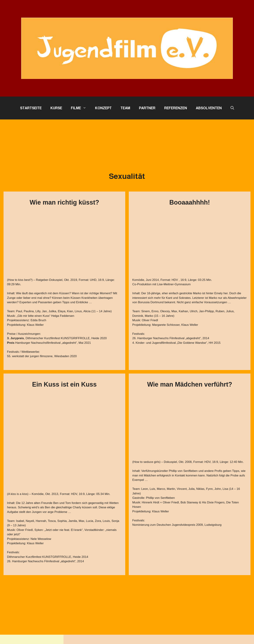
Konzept (103, 108)
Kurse (56, 108)
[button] (232, 108)
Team (125, 108)
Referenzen (176, 108)
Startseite (31, 108)
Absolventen (209, 108)
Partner (147, 108)
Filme (81, 108)
